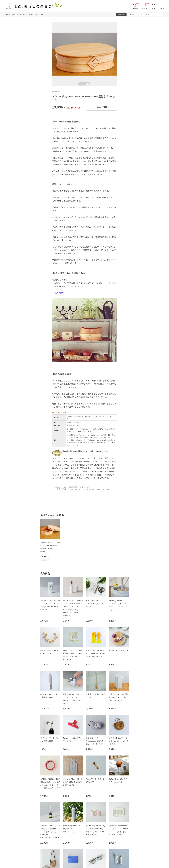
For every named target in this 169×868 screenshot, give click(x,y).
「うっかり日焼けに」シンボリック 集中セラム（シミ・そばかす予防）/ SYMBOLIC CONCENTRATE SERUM (50, 832)
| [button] (82, 84)
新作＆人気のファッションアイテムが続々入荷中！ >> (24, 14)
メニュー (163, 8)
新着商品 (135, 8)
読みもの (144, 8)
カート (153, 8)
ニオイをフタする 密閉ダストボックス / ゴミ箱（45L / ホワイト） (119, 697)
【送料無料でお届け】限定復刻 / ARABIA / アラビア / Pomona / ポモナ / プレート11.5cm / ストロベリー (50, 785)
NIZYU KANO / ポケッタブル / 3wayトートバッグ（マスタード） (119, 741)
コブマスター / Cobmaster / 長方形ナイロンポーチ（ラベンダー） (96, 741)
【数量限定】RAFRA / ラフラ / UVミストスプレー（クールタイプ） (73, 829)
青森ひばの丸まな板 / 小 (118, 650)
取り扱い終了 (57, 91)
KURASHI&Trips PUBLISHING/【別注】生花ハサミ (95, 603)
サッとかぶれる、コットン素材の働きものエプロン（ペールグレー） (73, 782)
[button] (56, 55)
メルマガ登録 (102, 107)
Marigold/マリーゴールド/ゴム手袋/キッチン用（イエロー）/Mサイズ (95, 653)
